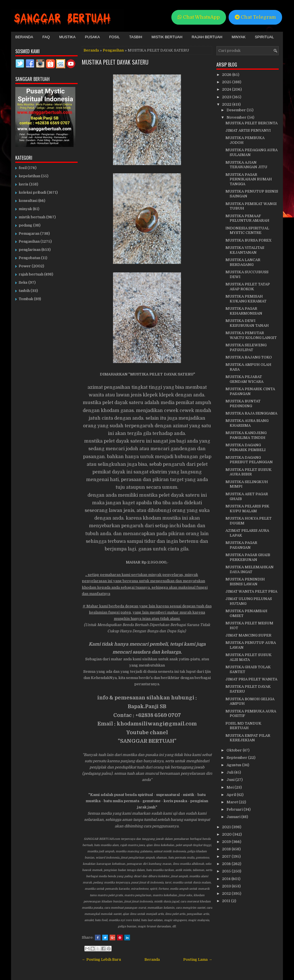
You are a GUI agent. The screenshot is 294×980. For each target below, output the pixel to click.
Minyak (239, 37)
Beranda (24, 37)
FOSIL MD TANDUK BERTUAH (243, 726)
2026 (227, 75)
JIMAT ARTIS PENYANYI (248, 130)
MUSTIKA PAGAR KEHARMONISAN (244, 311)
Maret (233, 802)
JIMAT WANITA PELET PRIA (251, 591)
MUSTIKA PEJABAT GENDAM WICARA (244, 379)
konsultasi (28, 201)
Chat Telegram (255, 17)
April (232, 795)
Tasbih (136, 37)
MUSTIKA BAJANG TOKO (249, 357)
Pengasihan (113, 50)
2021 (227, 827)
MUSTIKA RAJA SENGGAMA (251, 413)
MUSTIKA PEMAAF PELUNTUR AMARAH (247, 218)
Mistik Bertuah (167, 37)
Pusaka (92, 37)
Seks (23, 282)
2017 (227, 856)
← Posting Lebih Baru (101, 959)
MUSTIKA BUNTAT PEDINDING (243, 403)
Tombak (26, 299)
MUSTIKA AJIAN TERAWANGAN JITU (246, 165)
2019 (227, 842)
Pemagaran (29, 233)
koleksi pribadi (32, 192)
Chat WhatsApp (199, 17)
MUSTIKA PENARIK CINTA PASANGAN (250, 391)
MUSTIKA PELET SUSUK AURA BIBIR (249, 472)
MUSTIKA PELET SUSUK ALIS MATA (249, 657)
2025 (227, 82)
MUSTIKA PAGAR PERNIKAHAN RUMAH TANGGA (249, 179)
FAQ (46, 37)
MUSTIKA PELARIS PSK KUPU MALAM (247, 509)
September (237, 758)
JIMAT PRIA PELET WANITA (251, 679)
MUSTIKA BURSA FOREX (249, 240)
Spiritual (264, 37)
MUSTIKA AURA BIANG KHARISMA (247, 423)
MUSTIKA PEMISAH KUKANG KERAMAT (246, 299)
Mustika (67, 37)
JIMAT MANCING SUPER (248, 635)
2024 (227, 89)
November (237, 117)
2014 (227, 879)
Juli (230, 772)
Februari (235, 809)
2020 (227, 834)
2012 (227, 893)
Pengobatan (29, 258)
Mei (231, 787)
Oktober (235, 750)
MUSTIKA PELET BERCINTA (252, 123)
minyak (25, 209)
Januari (234, 817)
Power (25, 266)
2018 (227, 849)
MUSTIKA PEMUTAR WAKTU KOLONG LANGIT (251, 335)
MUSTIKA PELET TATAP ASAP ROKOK (248, 287)
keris (24, 184)
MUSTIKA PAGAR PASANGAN (241, 545)
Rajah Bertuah (207, 37)
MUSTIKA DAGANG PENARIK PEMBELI (246, 447)
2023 (227, 97)
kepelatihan (29, 176)
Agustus (234, 765)
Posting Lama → (198, 959)
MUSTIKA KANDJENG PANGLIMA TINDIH (246, 435)
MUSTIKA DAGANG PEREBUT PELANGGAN (249, 460)
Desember (237, 110)
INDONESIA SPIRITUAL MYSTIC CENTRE (247, 230)
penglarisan (30, 250)
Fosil (114, 37)
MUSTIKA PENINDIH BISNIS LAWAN (245, 582)
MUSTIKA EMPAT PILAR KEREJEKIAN (248, 738)
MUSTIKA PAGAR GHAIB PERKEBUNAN (248, 557)
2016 (227, 864)
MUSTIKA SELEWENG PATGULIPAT (246, 347)
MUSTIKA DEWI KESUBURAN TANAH (247, 323)
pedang (25, 225)
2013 (227, 886)
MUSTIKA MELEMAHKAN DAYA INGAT (250, 569)
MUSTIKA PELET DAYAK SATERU (115, 62)
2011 (227, 901)
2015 (227, 871)
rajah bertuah (31, 274)
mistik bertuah (32, 217)
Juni (231, 780)
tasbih (24, 291)
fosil (23, 168)
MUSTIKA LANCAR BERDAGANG (243, 262)
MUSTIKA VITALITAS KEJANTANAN (245, 250)
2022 (227, 104)
